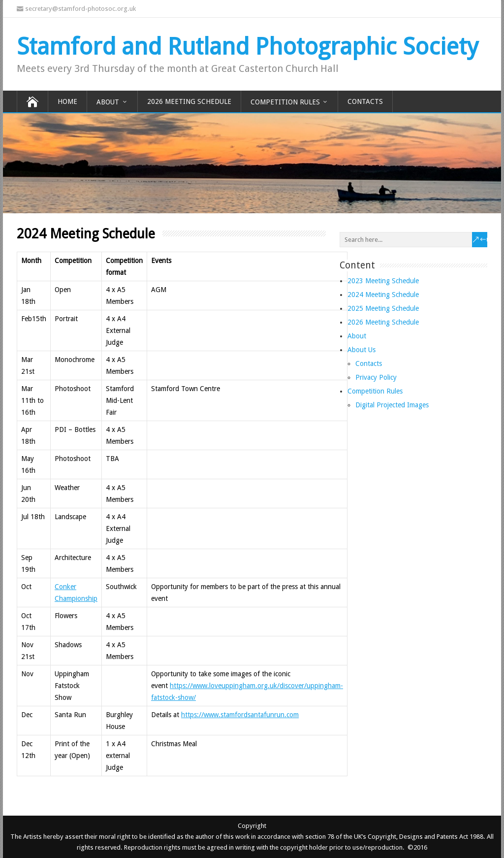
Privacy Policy (376, 377)
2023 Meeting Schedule (383, 281)
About (108, 102)
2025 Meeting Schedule (383, 308)
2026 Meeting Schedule (189, 101)
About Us (362, 350)
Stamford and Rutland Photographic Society (247, 47)
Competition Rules (285, 102)
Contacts (365, 101)
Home (67, 101)
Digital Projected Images (392, 405)
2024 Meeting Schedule (383, 295)
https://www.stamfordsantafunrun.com (240, 715)
